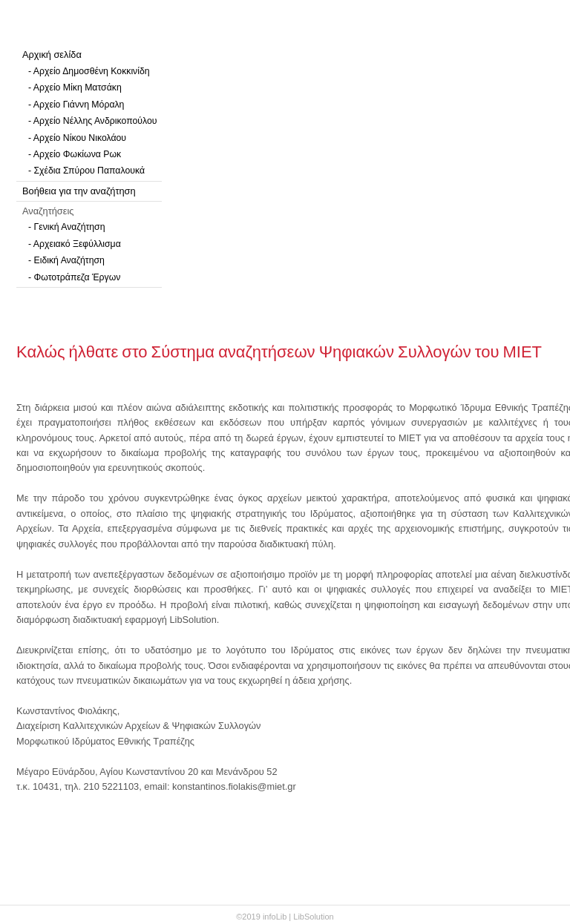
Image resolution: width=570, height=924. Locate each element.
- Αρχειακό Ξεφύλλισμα (75, 244)
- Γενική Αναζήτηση (67, 227)
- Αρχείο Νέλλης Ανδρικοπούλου (92, 121)
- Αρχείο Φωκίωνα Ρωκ (75, 154)
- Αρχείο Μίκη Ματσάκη (75, 88)
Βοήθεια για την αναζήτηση (79, 191)
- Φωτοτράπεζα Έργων (74, 277)
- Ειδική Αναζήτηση (66, 260)
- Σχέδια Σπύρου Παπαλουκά (86, 171)
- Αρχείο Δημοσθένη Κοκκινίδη (89, 71)
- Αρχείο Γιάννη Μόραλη (76, 105)
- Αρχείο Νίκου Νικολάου (77, 138)
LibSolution (313, 917)
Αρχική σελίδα (52, 55)
